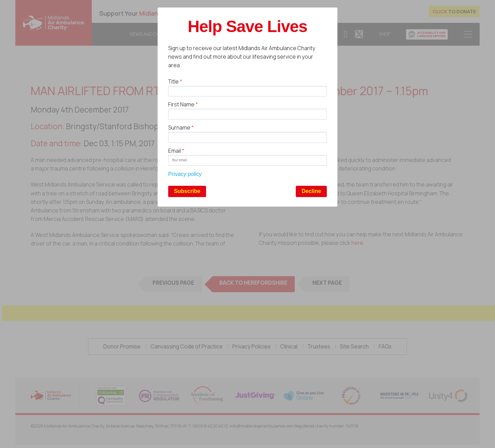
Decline (311, 191)
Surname (181, 128)
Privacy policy (185, 174)
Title (175, 81)
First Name (183, 104)
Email (176, 151)
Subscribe (187, 191)
